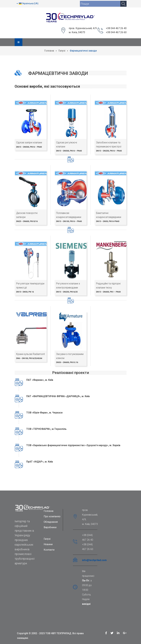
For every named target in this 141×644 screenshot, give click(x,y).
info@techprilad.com (94, 560)
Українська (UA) (28, 3)
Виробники (50, 527)
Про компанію (52, 516)
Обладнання (51, 522)
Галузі (62, 51)
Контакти (49, 550)
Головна (49, 51)
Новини (48, 544)
